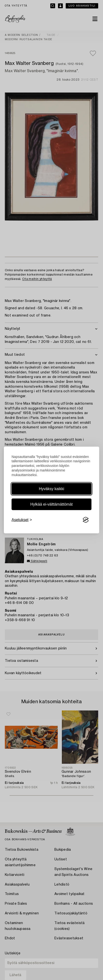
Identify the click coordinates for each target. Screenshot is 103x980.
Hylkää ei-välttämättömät (51, 504)
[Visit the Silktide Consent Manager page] (86, 520)
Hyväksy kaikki (52, 489)
